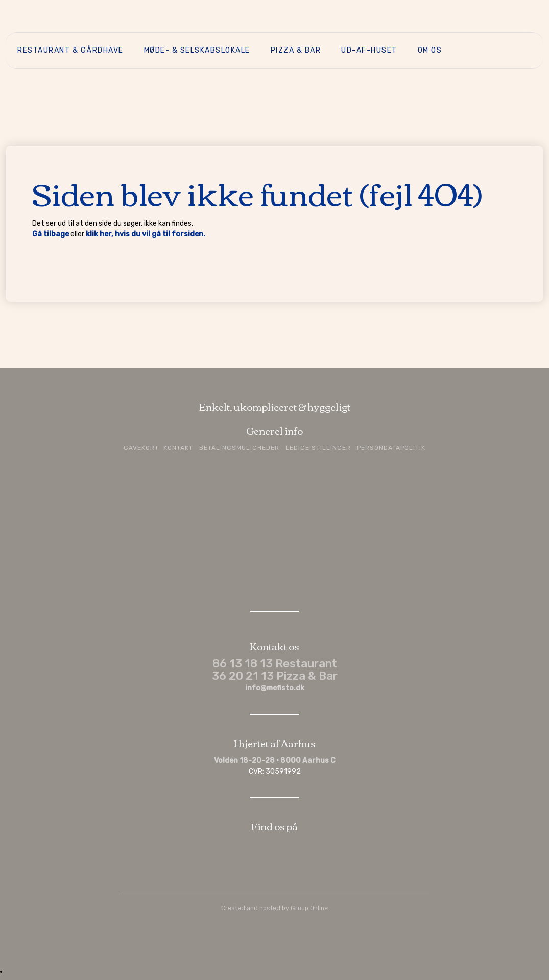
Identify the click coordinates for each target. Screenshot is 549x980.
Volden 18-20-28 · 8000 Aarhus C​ (275, 761)
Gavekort (141, 448)
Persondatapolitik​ (391, 448)
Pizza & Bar (296, 50)
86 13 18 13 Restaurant (275, 664)
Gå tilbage (51, 234)
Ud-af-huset (369, 50)
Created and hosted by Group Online (274, 908)
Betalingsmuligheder (239, 448)
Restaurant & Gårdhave (70, 50)
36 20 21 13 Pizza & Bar (275, 676)
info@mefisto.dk (275, 688)
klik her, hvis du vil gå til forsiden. (146, 234)
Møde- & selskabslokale (197, 50)
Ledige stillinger (318, 448)
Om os (430, 50)
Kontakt (178, 448)
